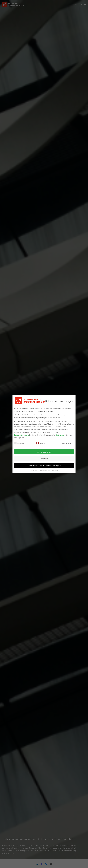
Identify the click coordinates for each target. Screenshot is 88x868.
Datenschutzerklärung (21, 435)
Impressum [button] (55, 470)
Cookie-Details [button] (34, 470)
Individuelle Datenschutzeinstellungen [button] (44, 465)
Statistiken (41, 443)
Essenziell (19, 443)
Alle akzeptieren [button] (44, 452)
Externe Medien (66, 443)
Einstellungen (60, 435)
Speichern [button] (44, 458)
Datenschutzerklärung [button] (45, 470)
